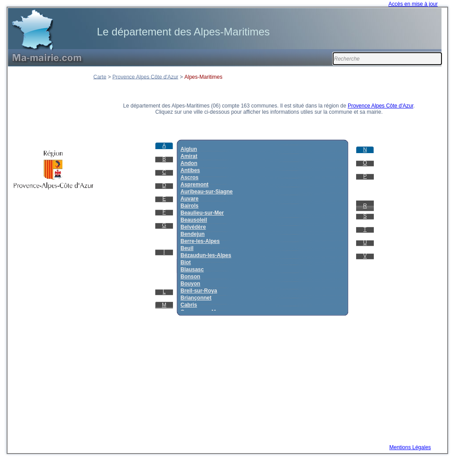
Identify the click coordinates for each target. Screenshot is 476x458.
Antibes (190, 170)
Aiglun (189, 149)
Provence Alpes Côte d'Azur (145, 77)
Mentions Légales (410, 447)
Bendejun (193, 234)
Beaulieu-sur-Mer (202, 213)
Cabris (189, 305)
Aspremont (194, 185)
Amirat (189, 156)
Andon (189, 163)
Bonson (190, 277)
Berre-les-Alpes (200, 241)
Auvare (190, 199)
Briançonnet (196, 298)
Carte (100, 77)
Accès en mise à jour (413, 4)
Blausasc (192, 269)
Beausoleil (194, 220)
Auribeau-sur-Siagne (207, 192)
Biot (186, 262)
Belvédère (193, 227)
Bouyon (190, 284)
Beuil (187, 248)
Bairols (190, 206)
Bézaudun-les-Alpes (206, 255)
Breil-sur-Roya (199, 291)
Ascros (190, 177)
